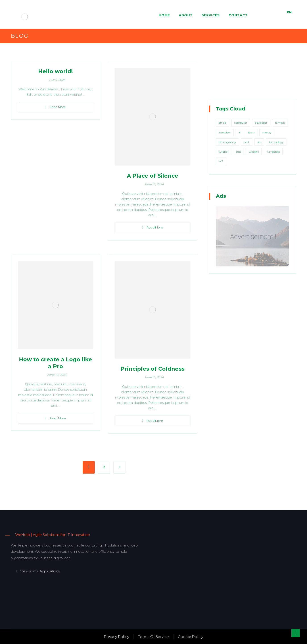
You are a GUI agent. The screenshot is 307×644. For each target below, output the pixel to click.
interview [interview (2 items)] (225, 132)
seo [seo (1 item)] (259, 142)
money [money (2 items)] (267, 132)
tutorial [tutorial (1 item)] (223, 152)
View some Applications (37, 571)
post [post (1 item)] (247, 142)
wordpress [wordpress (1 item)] (273, 152)
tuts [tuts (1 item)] (239, 152)
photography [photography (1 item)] (227, 142)
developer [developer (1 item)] (261, 123)
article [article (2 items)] (222, 123)
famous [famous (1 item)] (280, 123)
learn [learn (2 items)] (251, 132)
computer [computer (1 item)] (241, 123)
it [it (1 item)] (239, 132)
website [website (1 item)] (254, 152)
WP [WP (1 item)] (221, 161)
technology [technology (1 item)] (276, 142)
